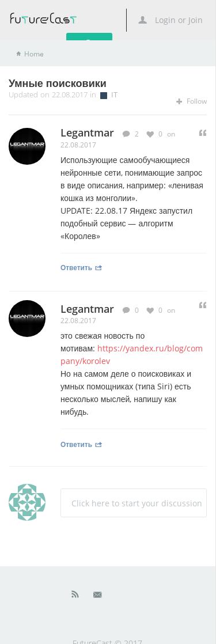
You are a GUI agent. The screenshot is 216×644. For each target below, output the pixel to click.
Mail (98, 597)
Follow (192, 101)
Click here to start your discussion (137, 503)
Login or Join (170, 20)
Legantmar (87, 309)
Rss (75, 597)
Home (34, 54)
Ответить (82, 267)
